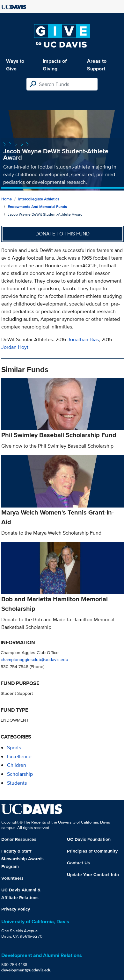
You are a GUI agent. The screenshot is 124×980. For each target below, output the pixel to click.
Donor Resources (19, 839)
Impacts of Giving (55, 65)
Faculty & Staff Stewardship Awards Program (22, 859)
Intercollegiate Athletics (39, 199)
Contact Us (78, 863)
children (17, 765)
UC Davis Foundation (89, 839)
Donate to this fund (62, 234)
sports (14, 748)
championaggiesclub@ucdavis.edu (34, 659)
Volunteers (12, 878)
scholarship (20, 774)
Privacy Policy (16, 909)
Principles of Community (92, 851)
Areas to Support (97, 65)
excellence (19, 757)
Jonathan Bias (83, 339)
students (17, 783)
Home (7, 199)
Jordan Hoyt (15, 347)
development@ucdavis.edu (26, 970)
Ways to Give (15, 65)
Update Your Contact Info (93, 875)
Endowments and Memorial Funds (37, 207)
